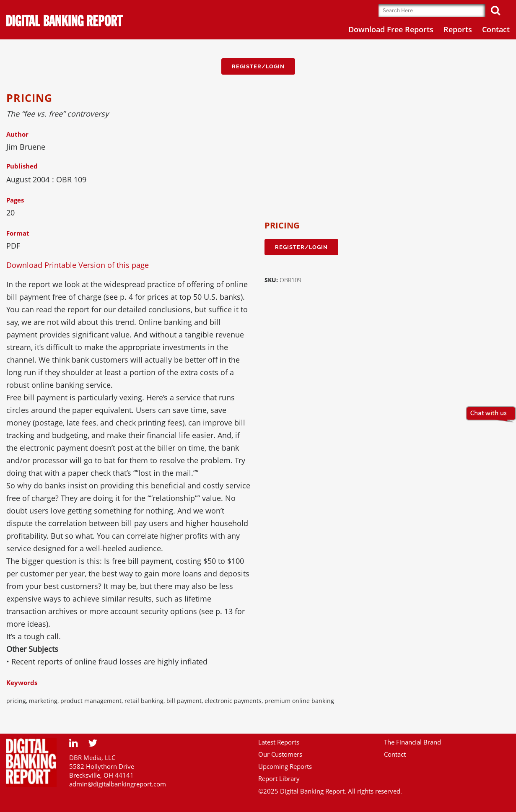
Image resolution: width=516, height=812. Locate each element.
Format (18, 233)
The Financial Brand (412, 742)
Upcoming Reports (285, 766)
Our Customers (280, 754)
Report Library (279, 778)
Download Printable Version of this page (78, 265)
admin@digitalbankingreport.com (118, 784)
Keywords (22, 682)
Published (22, 166)
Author (17, 134)
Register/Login (258, 66)
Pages (15, 200)
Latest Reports (279, 742)
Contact (395, 754)
